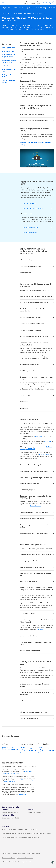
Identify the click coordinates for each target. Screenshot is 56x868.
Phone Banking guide (46, 750)
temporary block (44, 455)
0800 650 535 (48, 441)
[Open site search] (38, 3)
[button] (37, 158)
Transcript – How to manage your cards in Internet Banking (37, 144)
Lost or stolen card (36, 506)
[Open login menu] (52, 3)
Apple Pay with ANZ (24, 795)
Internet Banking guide (28, 750)
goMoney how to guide (10, 749)
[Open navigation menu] (3, 3)
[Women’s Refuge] (53, 862)
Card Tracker (40, 630)
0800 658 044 (39, 437)
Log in (46, 3)
